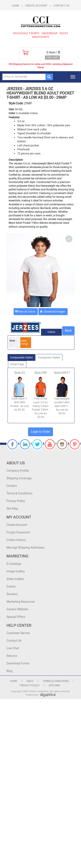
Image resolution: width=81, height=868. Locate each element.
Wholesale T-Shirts (26, 33)
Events (11, 587)
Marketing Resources (21, 602)
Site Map (12, 509)
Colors (51, 332)
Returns (12, 656)
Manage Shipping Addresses (25, 548)
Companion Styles (49, 357)
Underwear (49, 33)
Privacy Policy (16, 501)
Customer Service (18, 633)
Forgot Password (18, 532)
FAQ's (30, 681)
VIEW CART (52, 57)
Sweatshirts (40, 37)
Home (14, 681)
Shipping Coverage (19, 478)
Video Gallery (15, 579)
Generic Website (17, 609)
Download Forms (18, 663)
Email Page (17, 364)
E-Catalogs (14, 564)
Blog (10, 671)
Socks (64, 33)
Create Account (36, 6)
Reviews (12, 594)
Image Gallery (16, 571)
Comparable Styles (21, 357)
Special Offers (16, 617)
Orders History (16, 540)
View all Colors (27, 312)
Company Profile (18, 471)
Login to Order (40, 432)
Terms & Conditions (19, 493)
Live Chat (13, 648)
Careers (12, 486)
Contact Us (61, 6)
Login (15, 6)
